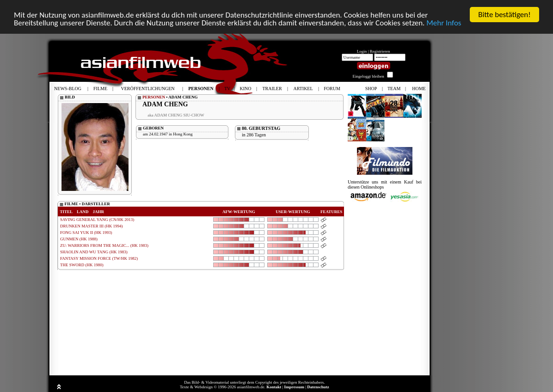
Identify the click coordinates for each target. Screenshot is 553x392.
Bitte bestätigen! (504, 15)
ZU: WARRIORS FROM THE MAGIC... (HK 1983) (104, 245)
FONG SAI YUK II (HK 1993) (86, 233)
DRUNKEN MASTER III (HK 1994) (92, 226)
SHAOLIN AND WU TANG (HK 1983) (94, 252)
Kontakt (274, 387)
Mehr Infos (444, 22)
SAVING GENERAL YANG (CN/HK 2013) (97, 220)
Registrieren (380, 51)
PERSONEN (154, 97)
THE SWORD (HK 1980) (82, 265)
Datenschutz (318, 387)
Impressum (294, 387)
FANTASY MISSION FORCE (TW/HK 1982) (99, 258)
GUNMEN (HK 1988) (79, 239)
